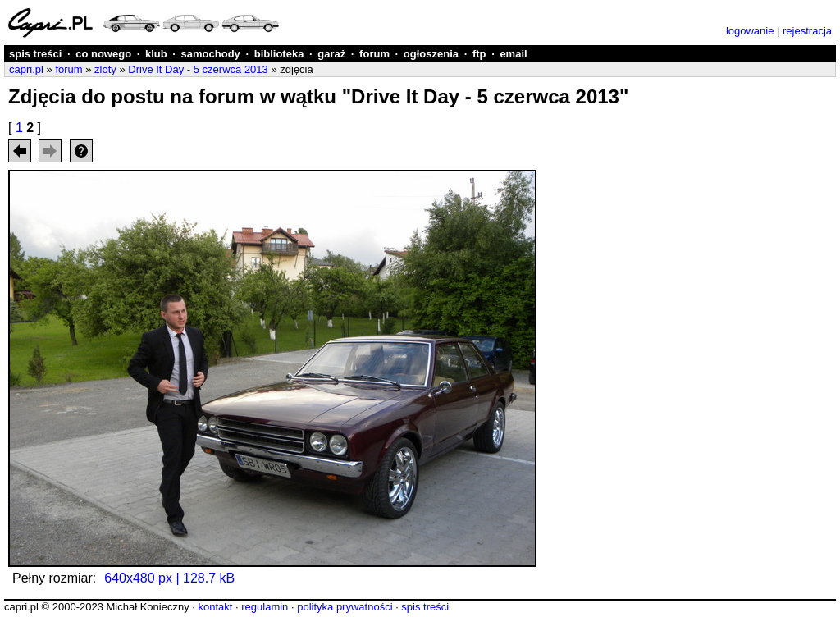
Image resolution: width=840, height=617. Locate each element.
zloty (105, 69)
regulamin (265, 607)
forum (374, 54)
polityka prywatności (345, 607)
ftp (479, 54)
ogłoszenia (431, 54)
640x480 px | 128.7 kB (169, 578)
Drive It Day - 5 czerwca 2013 (198, 69)
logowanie (750, 31)
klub (156, 54)
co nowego (103, 54)
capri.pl (26, 69)
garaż (331, 54)
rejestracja (807, 31)
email (513, 54)
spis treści (35, 54)
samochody (211, 54)
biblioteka (279, 54)
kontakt (215, 607)
